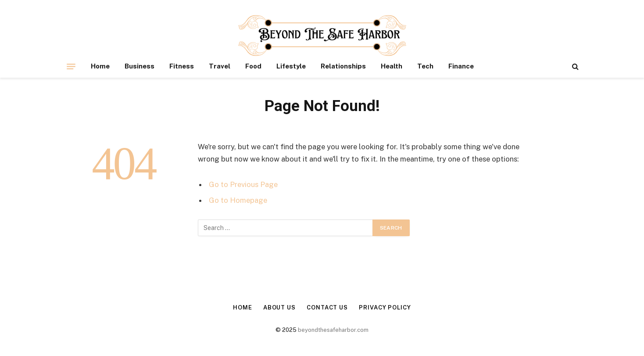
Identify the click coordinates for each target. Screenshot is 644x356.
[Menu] (71, 66)
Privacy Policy (385, 307)
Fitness (182, 66)
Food (253, 66)
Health (392, 66)
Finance (461, 66)
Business (140, 66)
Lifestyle (291, 66)
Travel (220, 66)
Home (100, 66)
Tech (425, 66)
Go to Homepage (238, 200)
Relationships (343, 66)
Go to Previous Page (243, 184)
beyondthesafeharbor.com (333, 330)
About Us (279, 307)
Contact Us (327, 307)
